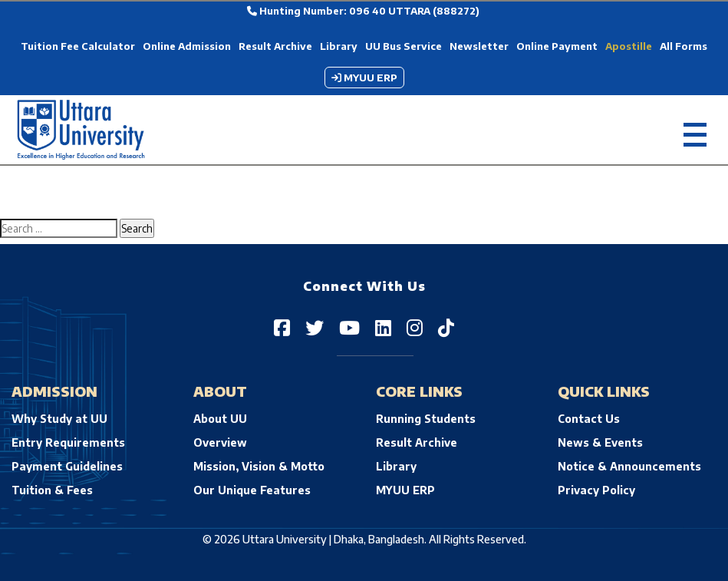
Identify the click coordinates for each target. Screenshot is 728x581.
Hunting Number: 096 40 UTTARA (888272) (363, 11)
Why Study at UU (59, 419)
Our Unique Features (252, 490)
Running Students (426, 419)
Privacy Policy (596, 490)
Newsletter (479, 46)
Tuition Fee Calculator (78, 46)
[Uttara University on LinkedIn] (383, 327)
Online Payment (557, 46)
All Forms (684, 46)
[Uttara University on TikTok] (446, 327)
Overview (220, 442)
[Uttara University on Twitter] (315, 327)
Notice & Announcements (629, 466)
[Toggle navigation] (695, 130)
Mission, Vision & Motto (259, 466)
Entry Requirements (68, 442)
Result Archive (275, 46)
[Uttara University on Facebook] (282, 327)
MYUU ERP (364, 78)
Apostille (629, 46)
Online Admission (187, 46)
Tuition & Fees (52, 490)
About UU (220, 419)
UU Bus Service (404, 46)
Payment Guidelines (67, 466)
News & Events (600, 442)
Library (339, 46)
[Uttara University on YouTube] (349, 327)
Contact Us (589, 419)
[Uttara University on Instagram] (415, 327)
